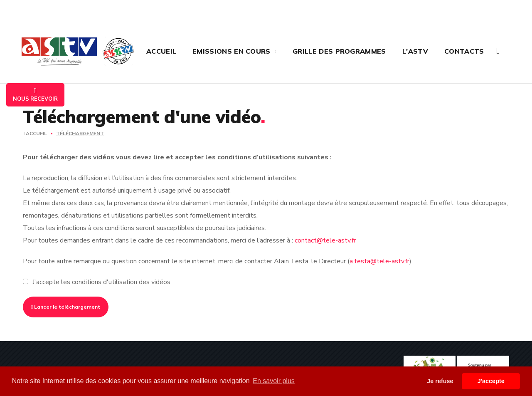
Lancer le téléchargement (66, 307)
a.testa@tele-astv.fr (379, 261)
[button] (498, 51)
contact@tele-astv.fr (325, 240)
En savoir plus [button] (274, 381)
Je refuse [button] (440, 381)
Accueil (35, 134)
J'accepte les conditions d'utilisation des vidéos (101, 282)
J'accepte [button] (491, 381)
